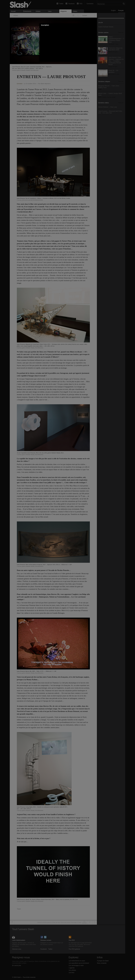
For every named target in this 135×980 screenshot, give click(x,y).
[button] (94, 25)
